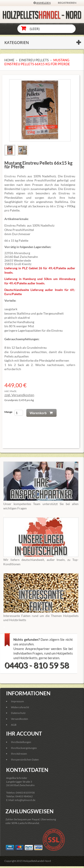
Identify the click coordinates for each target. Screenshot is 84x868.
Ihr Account (24, 733)
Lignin (25, 189)
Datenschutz (18, 713)
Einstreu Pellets (15, 176)
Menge (8, 412)
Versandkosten (20, 719)
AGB (14, 725)
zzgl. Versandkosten (19, 395)
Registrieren (67, 3)
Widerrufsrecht (20, 707)
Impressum (17, 701)
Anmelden (43, 3)
